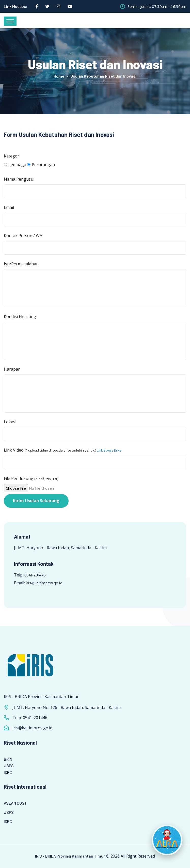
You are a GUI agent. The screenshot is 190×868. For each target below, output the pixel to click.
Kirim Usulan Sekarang (36, 501)
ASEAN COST (15, 803)
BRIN (8, 759)
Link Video (63, 450)
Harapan (12, 369)
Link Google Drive (109, 450)
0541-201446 (35, 575)
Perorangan (41, 165)
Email (9, 207)
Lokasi (10, 422)
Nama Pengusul (19, 179)
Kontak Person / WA (23, 236)
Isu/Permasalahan (21, 264)
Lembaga (15, 165)
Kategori (12, 156)
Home (59, 76)
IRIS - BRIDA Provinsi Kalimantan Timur (70, 856)
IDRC (8, 772)
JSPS (9, 766)
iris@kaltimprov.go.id (44, 583)
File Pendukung (31, 479)
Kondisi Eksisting (20, 316)
